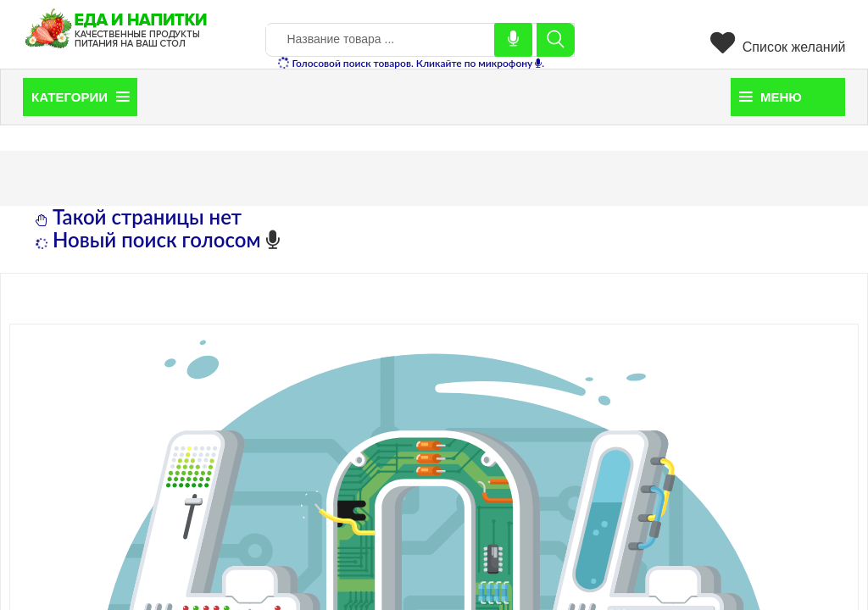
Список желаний (778, 47)
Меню (771, 97)
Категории (80, 97)
